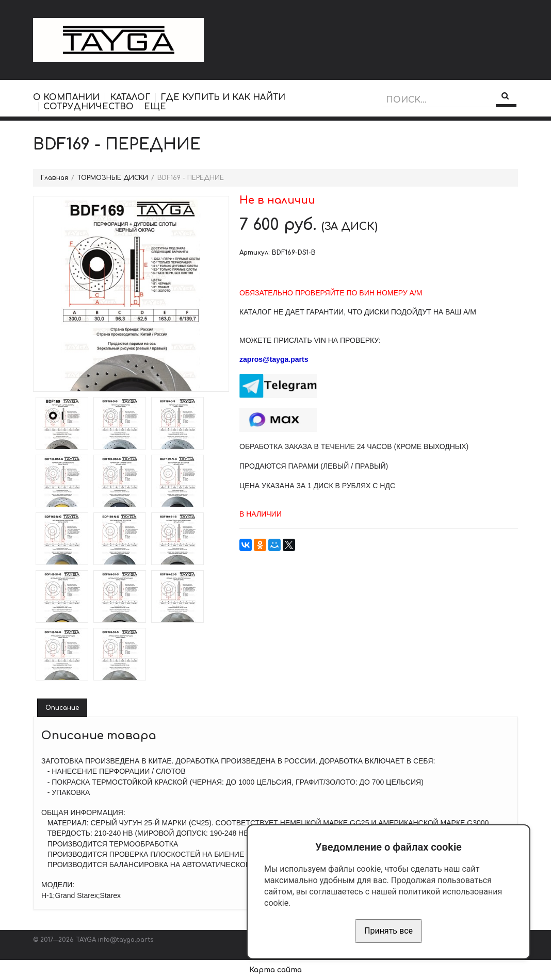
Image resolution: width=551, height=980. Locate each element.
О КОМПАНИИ (66, 97)
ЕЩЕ (155, 107)
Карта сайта (275, 970)
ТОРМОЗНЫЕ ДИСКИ (113, 178)
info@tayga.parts (126, 940)
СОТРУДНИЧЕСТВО (88, 107)
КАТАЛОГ (130, 97)
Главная (54, 178)
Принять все (388, 931)
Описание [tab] (62, 708)
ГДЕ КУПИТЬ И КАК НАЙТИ (223, 97)
